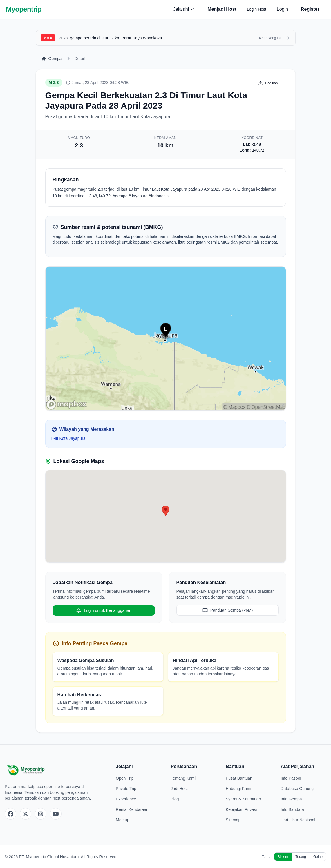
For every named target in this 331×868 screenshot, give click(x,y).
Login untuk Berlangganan (103, 610)
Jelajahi (184, 9)
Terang (301, 857)
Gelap (318, 857)
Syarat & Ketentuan (243, 799)
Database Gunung (297, 789)
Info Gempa (291, 799)
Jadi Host (179, 789)
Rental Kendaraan (132, 809)
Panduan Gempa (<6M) (228, 610)
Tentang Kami (183, 778)
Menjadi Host (222, 9)
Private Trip (126, 789)
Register (310, 9)
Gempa (52, 59)
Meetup (123, 820)
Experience (126, 799)
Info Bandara (292, 809)
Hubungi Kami (238, 789)
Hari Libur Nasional (298, 820)
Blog (175, 799)
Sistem (283, 857)
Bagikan (268, 83)
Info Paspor (291, 778)
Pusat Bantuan (239, 778)
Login (282, 9)
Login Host (257, 9)
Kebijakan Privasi (241, 809)
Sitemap (233, 820)
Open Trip (125, 778)
